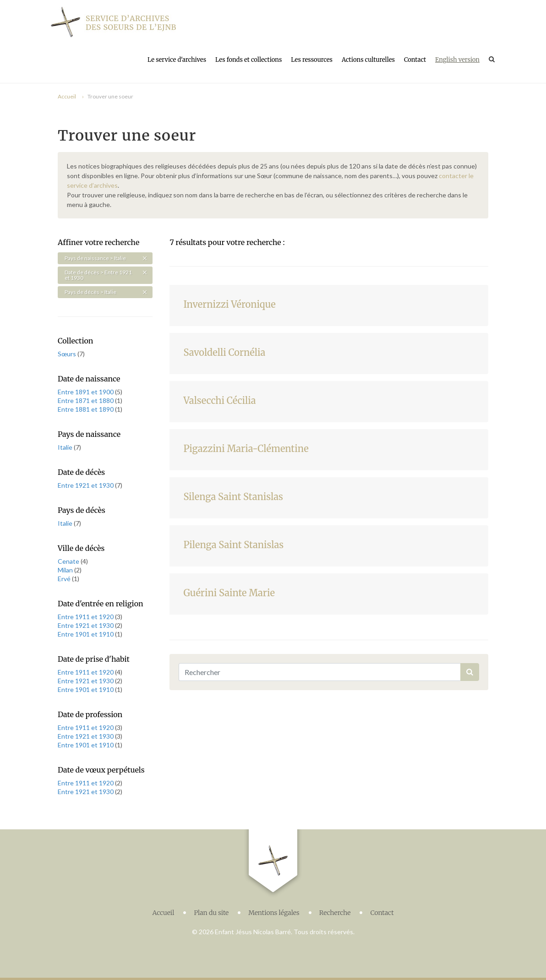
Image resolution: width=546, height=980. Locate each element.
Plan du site (211, 913)
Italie (66, 447)
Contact (415, 60)
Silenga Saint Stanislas (233, 497)
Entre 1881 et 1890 (86, 409)
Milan (66, 570)
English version (457, 60)
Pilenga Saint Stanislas (233, 545)
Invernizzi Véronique (229, 304)
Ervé (65, 579)
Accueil (67, 96)
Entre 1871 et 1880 (86, 400)
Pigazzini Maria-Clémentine (246, 449)
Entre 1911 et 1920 (86, 617)
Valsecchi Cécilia (219, 400)
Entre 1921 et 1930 (86, 485)
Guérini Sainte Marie (229, 593)
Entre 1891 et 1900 (86, 392)
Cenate (69, 561)
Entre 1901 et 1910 (86, 634)
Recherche (335, 913)
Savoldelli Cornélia (224, 352)
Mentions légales (274, 913)
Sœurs (68, 354)
